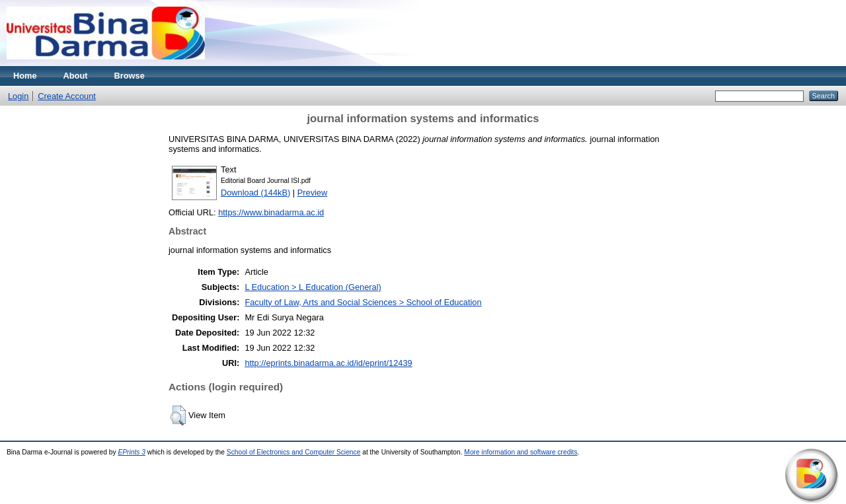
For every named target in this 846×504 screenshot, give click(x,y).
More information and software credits (520, 452)
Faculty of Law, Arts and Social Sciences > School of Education (363, 302)
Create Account (67, 96)
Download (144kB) (255, 193)
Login (18, 96)
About (76, 76)
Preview (313, 193)
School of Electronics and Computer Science (294, 452)
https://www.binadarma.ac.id (271, 212)
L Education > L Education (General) (313, 287)
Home (25, 76)
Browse (130, 76)
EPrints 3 (132, 452)
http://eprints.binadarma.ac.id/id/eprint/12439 (328, 363)
